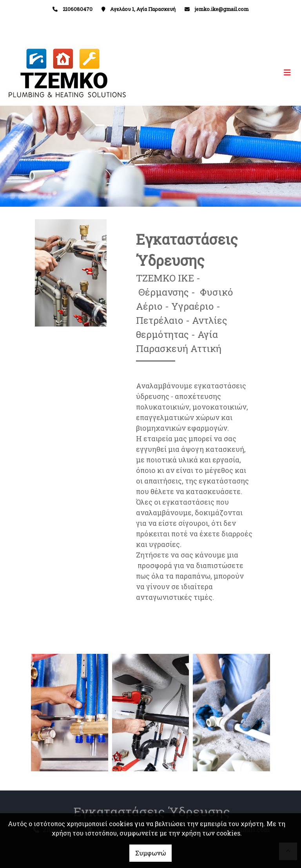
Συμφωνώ (150, 853)
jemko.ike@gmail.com (222, 9)
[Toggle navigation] (223, 73)
